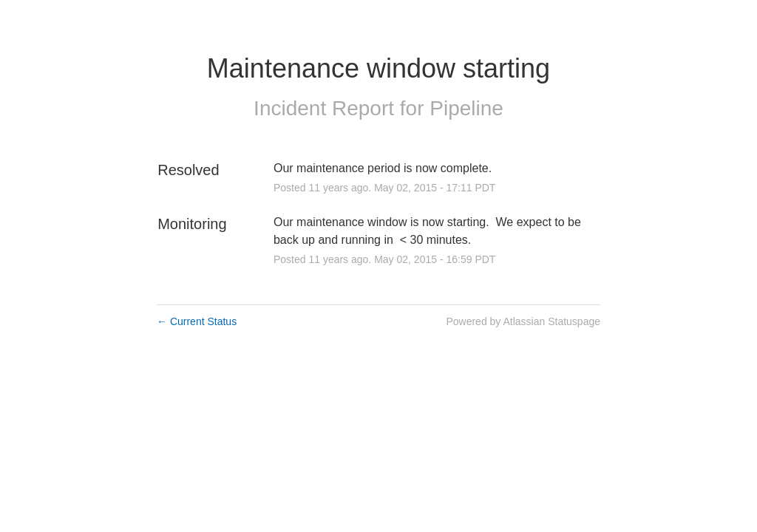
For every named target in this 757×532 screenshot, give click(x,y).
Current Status (197, 321)
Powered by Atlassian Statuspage (523, 321)
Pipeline (466, 108)
